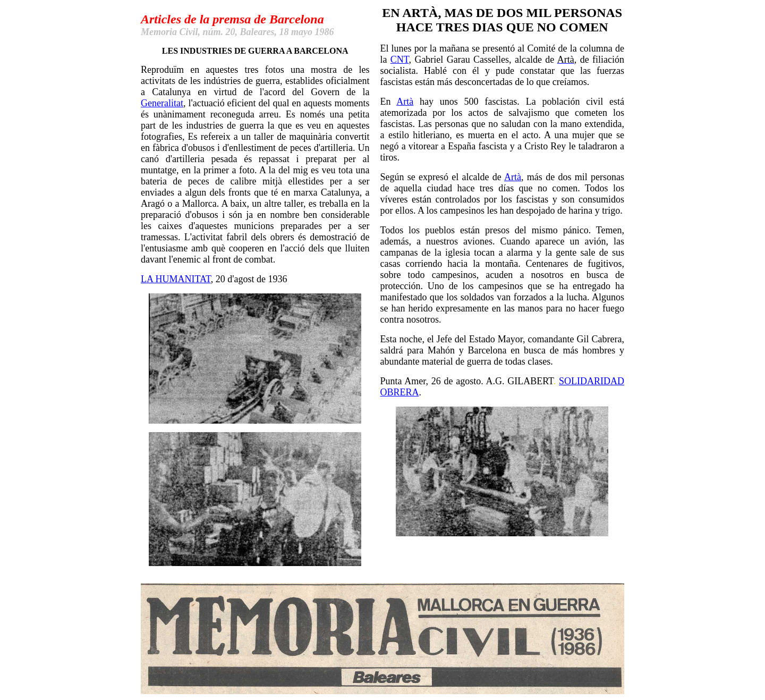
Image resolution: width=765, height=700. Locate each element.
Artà (405, 102)
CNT (400, 60)
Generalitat (162, 103)
